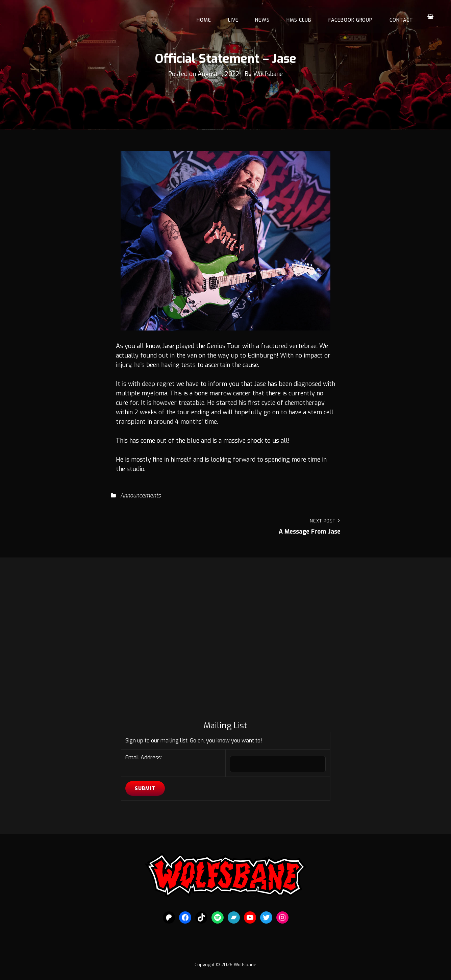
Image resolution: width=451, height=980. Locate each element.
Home (213, 17)
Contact (402, 17)
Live (240, 17)
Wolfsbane (269, 74)
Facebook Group (353, 17)
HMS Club (303, 17)
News (268, 17)
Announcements (141, 496)
